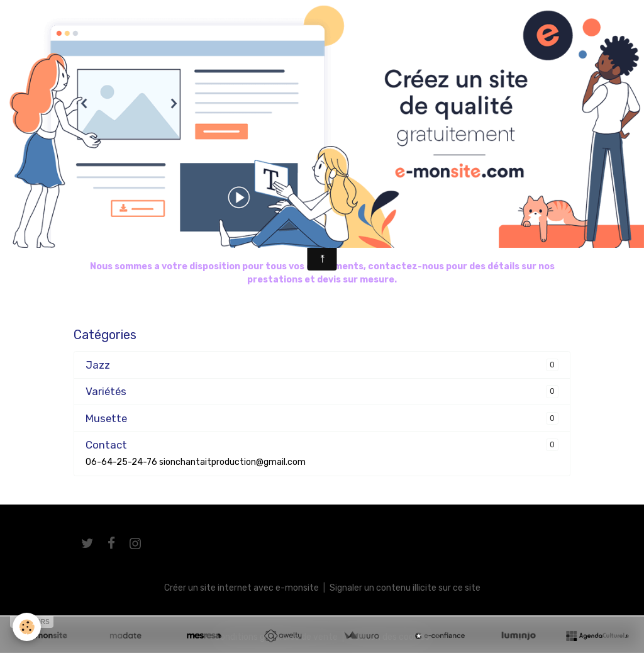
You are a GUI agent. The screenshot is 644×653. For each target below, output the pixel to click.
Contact (106, 445)
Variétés (106, 391)
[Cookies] (27, 627)
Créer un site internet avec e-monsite (241, 588)
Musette (106, 418)
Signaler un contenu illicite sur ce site (405, 588)
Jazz (98, 365)
